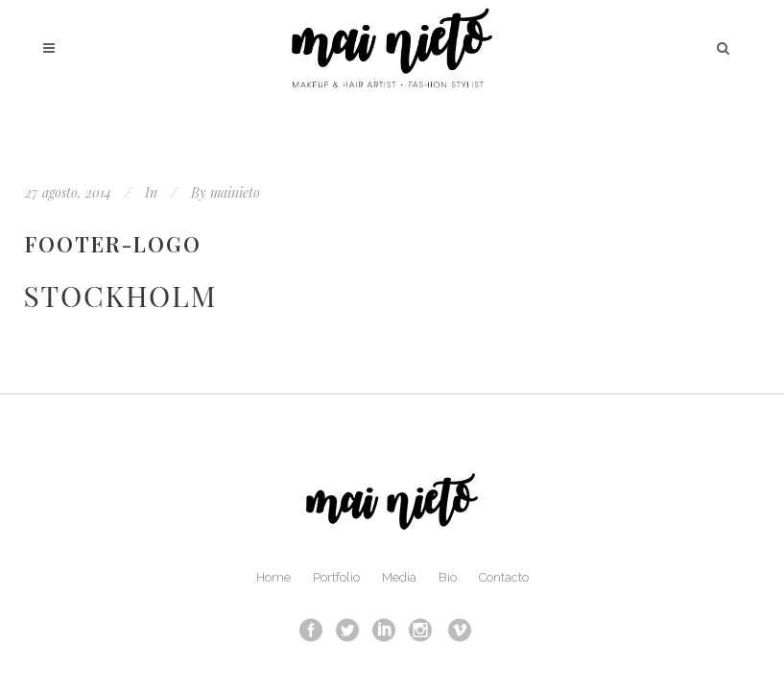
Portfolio (336, 577)
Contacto (504, 577)
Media (399, 577)
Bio (448, 577)
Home (273, 577)
